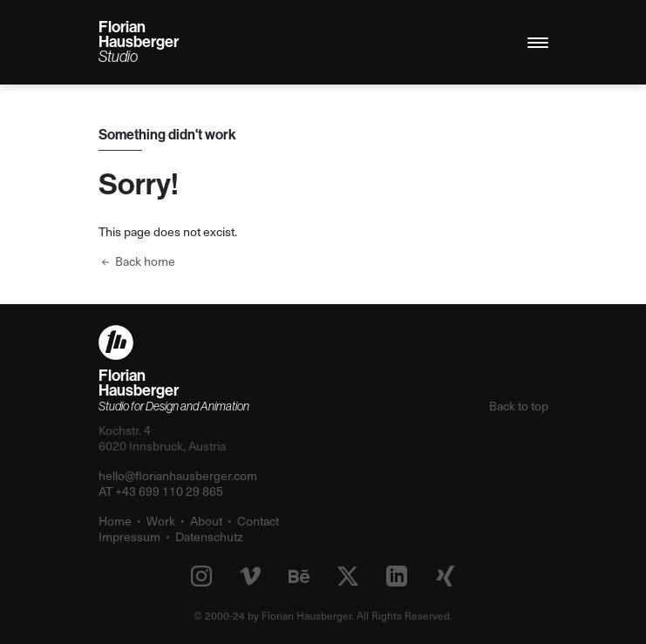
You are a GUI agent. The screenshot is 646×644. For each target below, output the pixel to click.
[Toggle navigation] (538, 43)
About (206, 521)
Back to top (519, 406)
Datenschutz (209, 536)
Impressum (129, 536)
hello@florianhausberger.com (178, 475)
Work (161, 521)
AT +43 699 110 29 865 (161, 491)
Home (115, 521)
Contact (258, 521)
